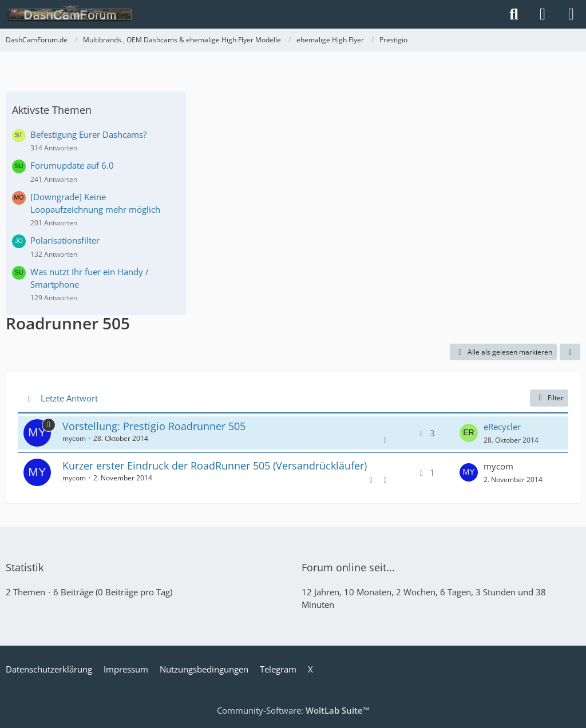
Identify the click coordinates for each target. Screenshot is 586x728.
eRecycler (502, 427)
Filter (549, 398)
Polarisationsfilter (65, 240)
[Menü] (571, 14)
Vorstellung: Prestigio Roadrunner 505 (154, 426)
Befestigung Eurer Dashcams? (88, 134)
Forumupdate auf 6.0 (72, 165)
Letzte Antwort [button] (69, 398)
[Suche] (514, 14)
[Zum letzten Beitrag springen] (469, 433)
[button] (570, 352)
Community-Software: (293, 710)
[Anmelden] (543, 14)
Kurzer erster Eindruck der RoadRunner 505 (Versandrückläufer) (215, 466)
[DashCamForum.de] (70, 14)
